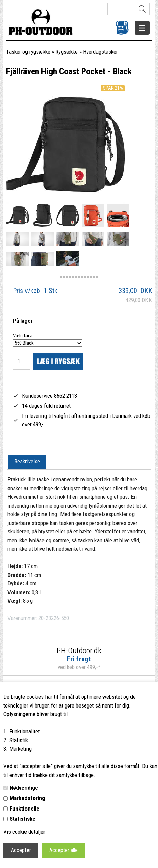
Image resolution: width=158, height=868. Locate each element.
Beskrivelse (27, 461)
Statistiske (22, 819)
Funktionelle (24, 809)
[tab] (27, 462)
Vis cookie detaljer (24, 832)
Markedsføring (27, 798)
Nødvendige (24, 788)
